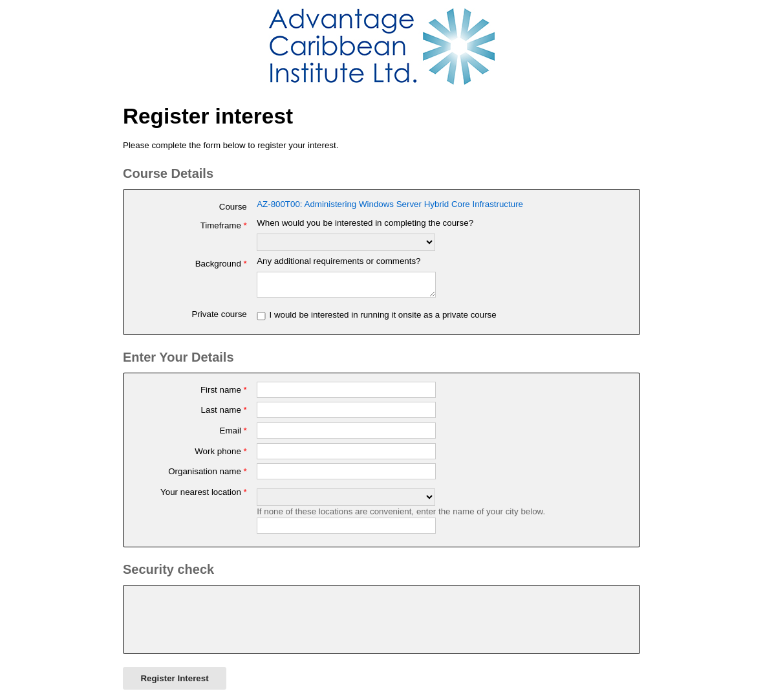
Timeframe (224, 225)
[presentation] (230, 624)
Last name (224, 414)
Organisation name (208, 475)
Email (233, 434)
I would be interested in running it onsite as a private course (382, 319)
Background (221, 264)
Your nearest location (204, 496)
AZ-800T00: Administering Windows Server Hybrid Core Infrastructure (390, 204)
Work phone (221, 455)
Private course (220, 318)
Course (233, 207)
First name (224, 394)
